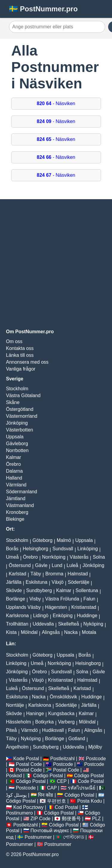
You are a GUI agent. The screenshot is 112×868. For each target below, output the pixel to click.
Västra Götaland (23, 395)
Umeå (12, 557)
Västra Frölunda (62, 599)
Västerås (79, 557)
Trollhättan (17, 624)
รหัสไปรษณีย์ (82, 788)
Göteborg (43, 540)
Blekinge (15, 519)
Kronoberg (17, 512)
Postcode (96, 759)
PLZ (96, 819)
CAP (52, 788)
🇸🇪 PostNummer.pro (43, 9)
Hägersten (56, 607)
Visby (35, 599)
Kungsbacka (61, 713)
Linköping (88, 549)
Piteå (11, 730)
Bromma (54, 574)
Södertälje (79, 582)
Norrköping (54, 557)
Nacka (71, 632)
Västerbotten (20, 430)
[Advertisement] (56, 264)
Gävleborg (17, 444)
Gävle (41, 565)
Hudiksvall (53, 730)
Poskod (14, 776)
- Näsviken (56, 103)
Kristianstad (84, 607)
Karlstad (17, 574)
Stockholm (17, 389)
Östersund (20, 565)
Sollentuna (87, 590)
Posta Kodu (90, 801)
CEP (62, 781)
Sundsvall (63, 549)
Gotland (77, 739)
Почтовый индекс (50, 831)
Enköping (63, 616)
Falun (89, 599)
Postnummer (38, 837)
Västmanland (20, 505)
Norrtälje (15, 705)
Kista (11, 632)
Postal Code (29, 764)
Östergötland (20, 409)
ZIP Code (40, 819)
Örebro (13, 464)
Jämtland (16, 498)
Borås (12, 549)
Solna (99, 557)
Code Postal (91, 781)
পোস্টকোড (74, 837)
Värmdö (30, 730)
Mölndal (29, 632)
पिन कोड (46, 795)
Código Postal (48, 776)
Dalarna (14, 471)
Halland (14, 478)
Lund (57, 565)
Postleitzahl (62, 759)
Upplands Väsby (23, 607)
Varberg (66, 722)
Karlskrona (17, 616)
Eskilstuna (37, 582)
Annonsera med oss (27, 362)
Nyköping (93, 624)
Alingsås (51, 632)
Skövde (14, 590)
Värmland (16, 485)
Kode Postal (26, 759)
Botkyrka (45, 722)
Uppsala (15, 437)
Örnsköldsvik (64, 697)
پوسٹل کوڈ (16, 795)
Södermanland (22, 492)
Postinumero (19, 813)
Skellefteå (68, 624)
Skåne (13, 402)
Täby (36, 574)
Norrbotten (17, 450)
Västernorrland (22, 416)
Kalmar (14, 457)
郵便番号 (71, 819)
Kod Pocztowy (28, 807)
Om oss (14, 341)
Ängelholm (17, 747)
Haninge (35, 713)
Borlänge (16, 599)
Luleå (72, 565)
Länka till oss (20, 355)
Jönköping (17, 423)
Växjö (58, 582)
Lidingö (41, 616)
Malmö (64, 540)
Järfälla (14, 582)
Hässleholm (19, 722)
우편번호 (56, 801)
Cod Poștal (66, 807)
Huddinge (87, 616)
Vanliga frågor (21, 369)
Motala (89, 632)
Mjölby (95, 747)
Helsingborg (35, 549)
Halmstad (78, 574)
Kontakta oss (20, 348)
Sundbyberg (39, 590)
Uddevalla (43, 624)
